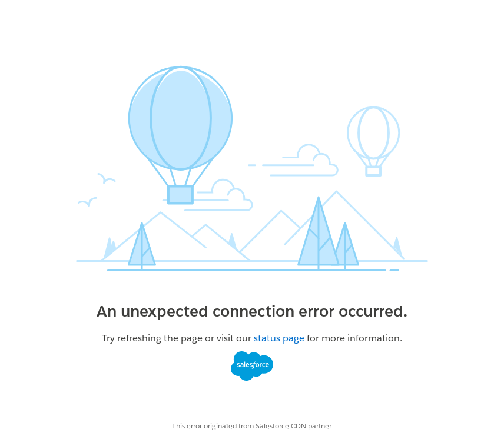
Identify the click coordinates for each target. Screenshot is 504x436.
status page (279, 338)
